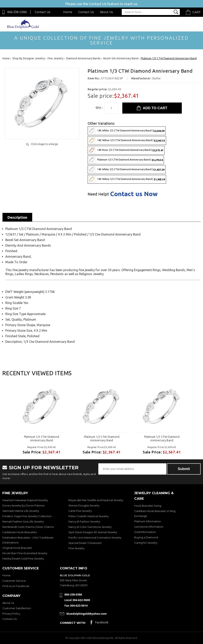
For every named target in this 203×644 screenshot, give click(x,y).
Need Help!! (98, 194)
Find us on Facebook (16, 586)
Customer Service (14, 581)
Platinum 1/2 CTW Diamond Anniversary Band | (126, 160)
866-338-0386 (17, 12)
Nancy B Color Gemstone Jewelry (90, 527)
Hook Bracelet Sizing (148, 506)
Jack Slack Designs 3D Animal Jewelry (93, 532)
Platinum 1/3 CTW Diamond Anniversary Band (42, 439)
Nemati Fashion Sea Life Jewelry (23, 521)
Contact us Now (134, 194)
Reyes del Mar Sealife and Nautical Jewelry (96, 500)
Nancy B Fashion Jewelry (84, 521)
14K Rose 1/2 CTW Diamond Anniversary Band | (126, 150)
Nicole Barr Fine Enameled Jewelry (25, 553)
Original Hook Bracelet (17, 548)
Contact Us (42, 12)
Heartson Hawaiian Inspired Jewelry (25, 500)
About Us (106, 12)
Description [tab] (17, 217)
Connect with (73, 623)
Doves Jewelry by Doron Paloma (23, 505)
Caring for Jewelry (146, 543)
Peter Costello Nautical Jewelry (89, 516)
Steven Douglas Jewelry (84, 505)
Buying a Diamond (146, 537)
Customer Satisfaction (17, 608)
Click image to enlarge (45, 144)
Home (68, 12)
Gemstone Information (149, 527)
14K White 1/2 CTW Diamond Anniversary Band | (127, 131)
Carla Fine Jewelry (80, 511)
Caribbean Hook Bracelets (20, 532)
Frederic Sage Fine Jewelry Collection (27, 516)
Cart (196, 12)
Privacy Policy (11, 614)
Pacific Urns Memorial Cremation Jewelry (95, 538)
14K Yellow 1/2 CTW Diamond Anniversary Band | (127, 141)
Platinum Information (148, 521)
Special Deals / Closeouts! (85, 543)
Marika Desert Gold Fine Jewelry (23, 559)
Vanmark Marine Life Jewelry (21, 511)
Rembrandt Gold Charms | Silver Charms (28, 527)
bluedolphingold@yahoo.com (87, 614)
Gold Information (145, 532)
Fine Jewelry (76, 548)
